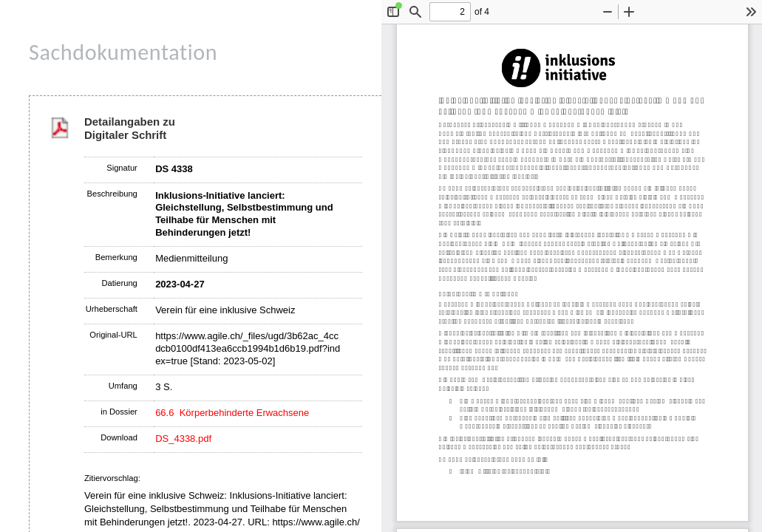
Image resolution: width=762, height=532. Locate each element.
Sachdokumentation (123, 52)
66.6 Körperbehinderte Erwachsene (232, 413)
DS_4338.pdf (183, 439)
